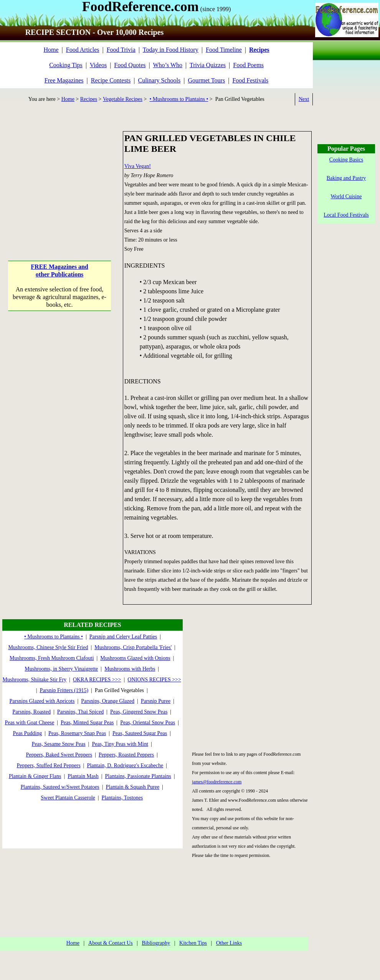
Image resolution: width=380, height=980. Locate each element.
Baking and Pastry (346, 178)
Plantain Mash (83, 776)
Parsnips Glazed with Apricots (42, 701)
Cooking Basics (346, 160)
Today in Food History (171, 50)
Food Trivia (121, 50)
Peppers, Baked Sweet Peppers (59, 755)
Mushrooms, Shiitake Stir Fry (35, 680)
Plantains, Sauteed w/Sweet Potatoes (60, 787)
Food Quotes (130, 65)
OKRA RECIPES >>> (97, 680)
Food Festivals (250, 80)
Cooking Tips (66, 65)
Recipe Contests (111, 80)
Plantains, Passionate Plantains (138, 776)
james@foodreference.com (217, 782)
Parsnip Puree (156, 701)
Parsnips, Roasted (31, 712)
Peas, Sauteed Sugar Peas (140, 733)
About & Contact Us (111, 943)
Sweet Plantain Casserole (68, 798)
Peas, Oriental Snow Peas (148, 723)
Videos (98, 65)
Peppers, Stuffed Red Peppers (48, 765)
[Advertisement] (60, 179)
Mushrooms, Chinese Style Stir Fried (48, 647)
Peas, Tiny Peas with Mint (120, 744)
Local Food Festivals (346, 215)
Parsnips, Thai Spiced (80, 712)
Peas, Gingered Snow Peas (139, 712)
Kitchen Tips (193, 943)
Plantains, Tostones (122, 798)
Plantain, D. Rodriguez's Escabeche (125, 765)
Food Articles (83, 50)
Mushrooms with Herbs (130, 669)
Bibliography (156, 943)
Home (51, 50)
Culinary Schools (159, 80)
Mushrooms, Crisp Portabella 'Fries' (133, 647)
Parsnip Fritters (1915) (64, 690)
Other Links (229, 943)
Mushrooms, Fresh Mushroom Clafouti (52, 658)
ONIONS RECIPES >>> (154, 680)
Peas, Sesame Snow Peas (59, 744)
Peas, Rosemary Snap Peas (77, 733)
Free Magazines (64, 80)
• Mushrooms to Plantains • (179, 99)
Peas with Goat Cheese (29, 723)
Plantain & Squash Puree (133, 787)
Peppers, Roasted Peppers (126, 755)
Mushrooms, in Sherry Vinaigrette (61, 669)
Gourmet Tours (206, 80)
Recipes (89, 99)
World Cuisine (346, 196)
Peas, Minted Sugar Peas (87, 723)
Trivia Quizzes (208, 65)
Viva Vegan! (138, 166)
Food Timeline (224, 50)
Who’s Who (168, 65)
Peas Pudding (27, 733)
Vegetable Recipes (123, 99)
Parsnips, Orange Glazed (108, 701)
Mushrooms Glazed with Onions (135, 658)
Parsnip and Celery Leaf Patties (123, 637)
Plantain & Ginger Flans (35, 776)
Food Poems (248, 65)
